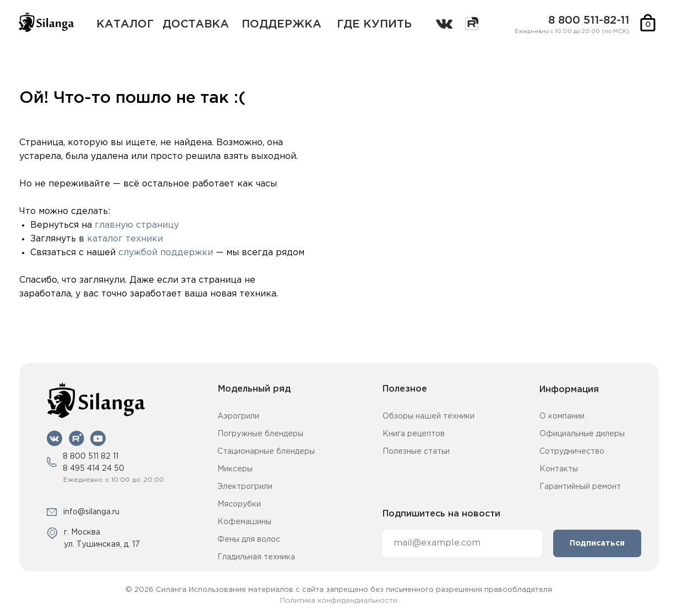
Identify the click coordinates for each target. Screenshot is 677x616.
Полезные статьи (416, 452)
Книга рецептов (414, 434)
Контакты (559, 469)
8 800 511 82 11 (91, 457)
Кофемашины (244, 522)
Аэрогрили (238, 416)
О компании (562, 416)
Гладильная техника (256, 557)
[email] (462, 543)
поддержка (282, 24)
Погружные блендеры (260, 434)
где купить (374, 24)
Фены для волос (249, 540)
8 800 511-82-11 (589, 20)
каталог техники (125, 239)
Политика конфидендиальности (339, 601)
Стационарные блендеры (266, 452)
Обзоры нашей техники (428, 416)
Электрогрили (245, 487)
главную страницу (137, 225)
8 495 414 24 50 (94, 469)
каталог (125, 24)
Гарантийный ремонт (580, 487)
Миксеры (235, 469)
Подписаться (597, 543)
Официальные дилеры (582, 434)
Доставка (196, 24)
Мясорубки (239, 504)
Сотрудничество (572, 452)
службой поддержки (166, 253)
